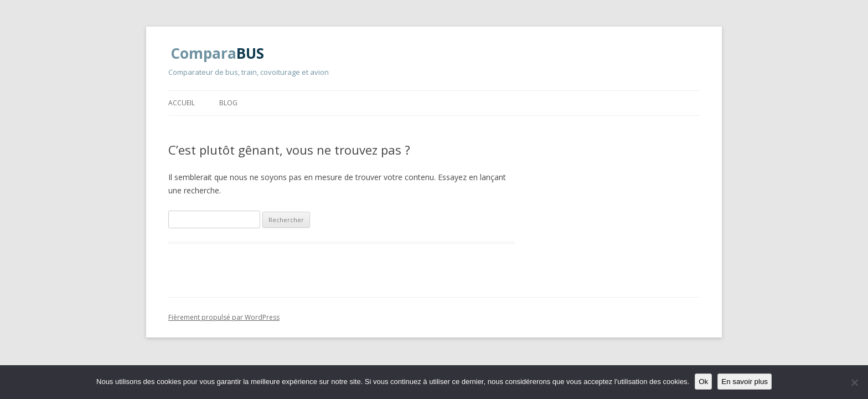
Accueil (182, 103)
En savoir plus (745, 382)
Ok (703, 382)
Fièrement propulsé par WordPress (224, 317)
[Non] (854, 382)
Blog (228, 103)
